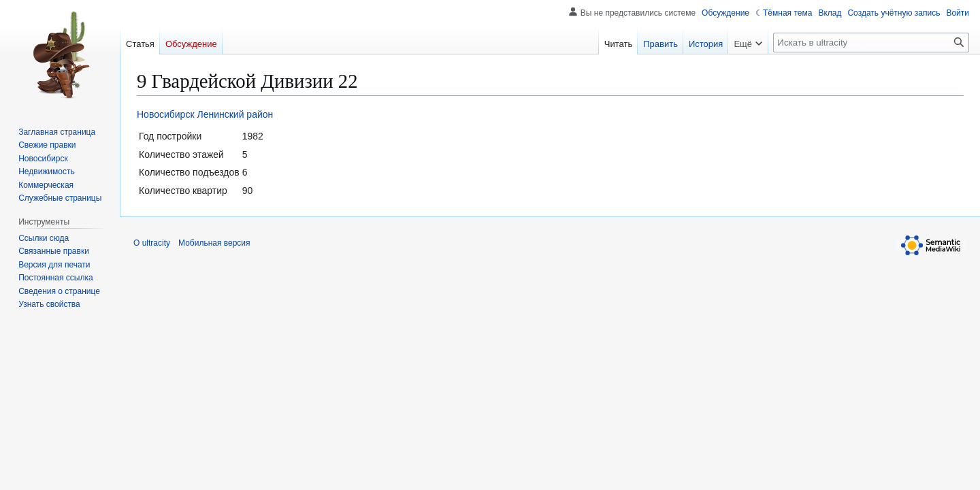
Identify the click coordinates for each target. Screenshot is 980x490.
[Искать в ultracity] (871, 43)
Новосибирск (166, 114)
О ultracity (152, 243)
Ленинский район (235, 114)
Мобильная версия (214, 243)
